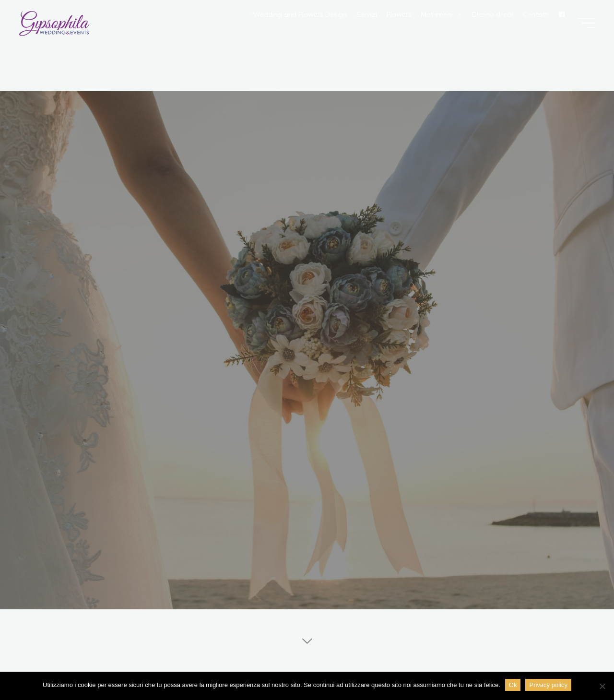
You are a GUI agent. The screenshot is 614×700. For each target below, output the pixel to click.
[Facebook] (562, 14)
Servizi (367, 14)
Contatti (536, 14)
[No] (602, 686)
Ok (513, 685)
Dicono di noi (493, 14)
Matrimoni (442, 14)
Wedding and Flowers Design (300, 14)
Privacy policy (548, 685)
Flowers (399, 14)
